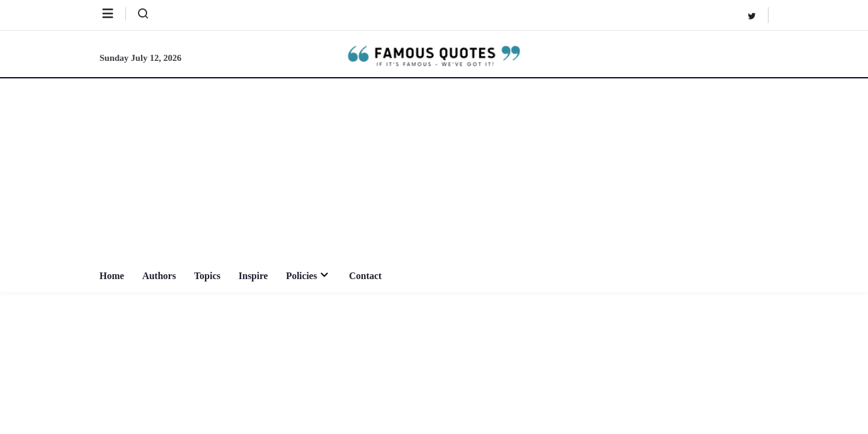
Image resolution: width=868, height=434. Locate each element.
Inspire (253, 276)
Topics (207, 276)
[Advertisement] (434, 169)
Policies (308, 276)
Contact (365, 276)
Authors (159, 276)
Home (112, 276)
